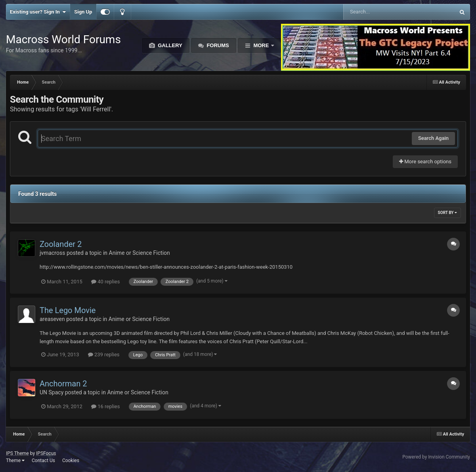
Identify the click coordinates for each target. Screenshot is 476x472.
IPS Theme (17, 453)
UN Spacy (52, 392)
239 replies (104, 354)
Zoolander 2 (61, 244)
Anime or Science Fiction (140, 253)
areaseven (52, 319)
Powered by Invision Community (436, 457)
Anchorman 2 (63, 384)
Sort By (447, 213)
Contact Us (43, 461)
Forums (217, 45)
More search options (425, 161)
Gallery (169, 45)
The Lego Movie (68, 310)
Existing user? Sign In (38, 12)
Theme (15, 461)
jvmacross (52, 253)
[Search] (379, 12)
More (261, 45)
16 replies (105, 406)
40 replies (105, 282)
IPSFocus (46, 453)
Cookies (71, 461)
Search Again (433, 138)
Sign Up (83, 12)
